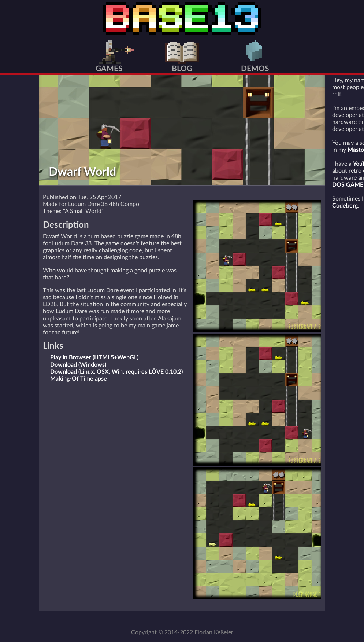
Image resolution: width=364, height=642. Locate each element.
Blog (182, 69)
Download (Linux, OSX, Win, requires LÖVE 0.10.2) (116, 372)
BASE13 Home (182, 18)
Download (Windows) (78, 365)
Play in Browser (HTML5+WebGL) (94, 357)
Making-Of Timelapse (79, 379)
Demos (255, 69)
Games (109, 69)
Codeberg (345, 206)
